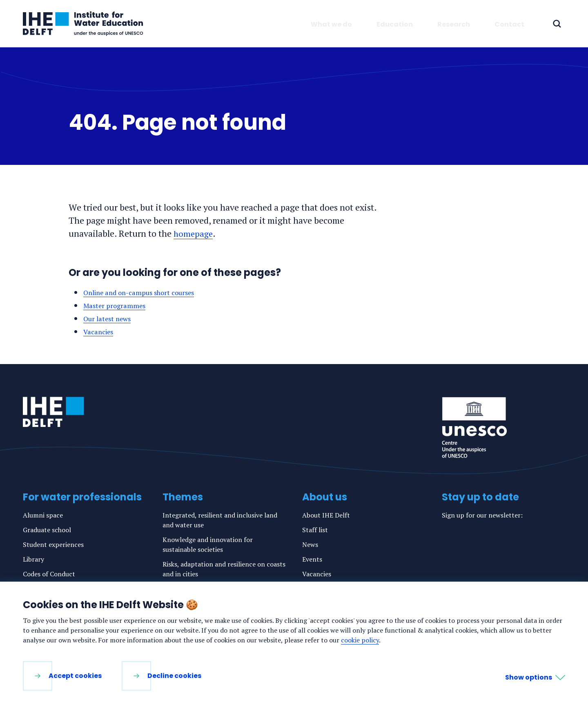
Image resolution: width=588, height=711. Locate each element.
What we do (331, 24)
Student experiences (53, 544)
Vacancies (100, 331)
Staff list (315, 530)
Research (454, 24)
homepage (194, 233)
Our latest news (109, 318)
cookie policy (360, 640)
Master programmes (117, 305)
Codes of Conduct (49, 574)
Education (395, 24)
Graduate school (47, 530)
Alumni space (43, 515)
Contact (509, 24)
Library (33, 559)
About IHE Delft (326, 515)
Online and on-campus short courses (144, 292)
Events (312, 559)
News (310, 544)
